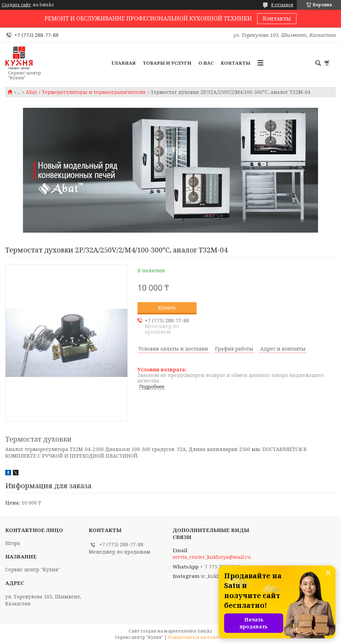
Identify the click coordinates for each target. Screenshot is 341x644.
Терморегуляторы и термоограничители (94, 92)
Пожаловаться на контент (197, 637)
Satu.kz (205, 631)
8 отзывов (282, 5)
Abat (31, 92)
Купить (167, 308)
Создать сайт (16, 5)
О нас (206, 63)
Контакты (277, 18)
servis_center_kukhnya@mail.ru (212, 557)
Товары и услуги (167, 63)
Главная (124, 63)
